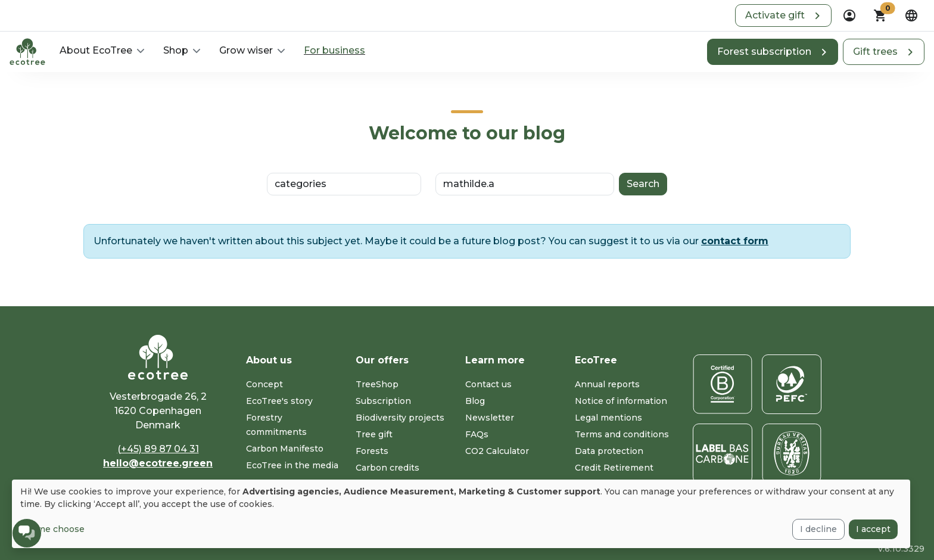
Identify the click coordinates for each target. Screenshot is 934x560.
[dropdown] (849, 15)
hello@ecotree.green (158, 463)
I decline (818, 529)
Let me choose (52, 529)
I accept (873, 529)
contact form (735, 241)
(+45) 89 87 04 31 (158, 449)
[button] (783, 15)
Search (643, 184)
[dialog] (461, 514)
